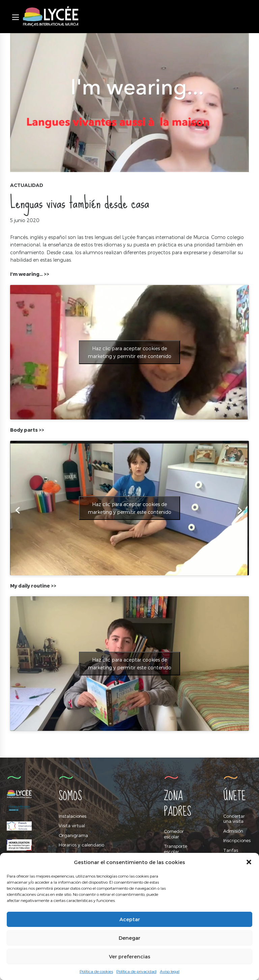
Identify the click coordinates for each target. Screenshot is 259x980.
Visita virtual (72, 826)
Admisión (233, 831)
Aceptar (130, 919)
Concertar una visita (234, 819)
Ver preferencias (130, 956)
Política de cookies (96, 971)
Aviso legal (170, 971)
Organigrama (73, 835)
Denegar (129, 938)
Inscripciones (237, 840)
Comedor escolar (174, 834)
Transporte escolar (176, 849)
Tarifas (231, 850)
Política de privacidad (136, 971)
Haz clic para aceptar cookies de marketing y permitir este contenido (130, 352)
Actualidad (27, 185)
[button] (249, 862)
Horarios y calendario (81, 845)
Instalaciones (73, 816)
